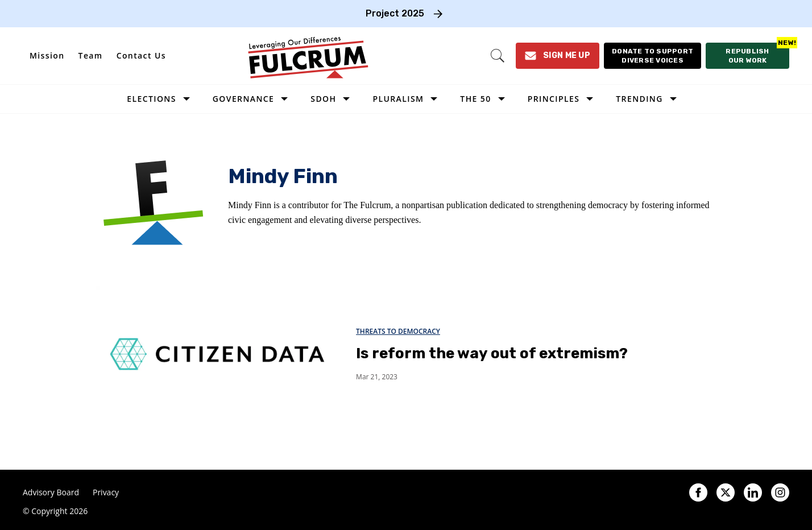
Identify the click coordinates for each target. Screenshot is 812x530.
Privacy (106, 492)
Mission (47, 55)
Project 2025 (395, 13)
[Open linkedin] (753, 492)
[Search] (498, 56)
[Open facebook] (698, 492)
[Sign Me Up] (558, 56)
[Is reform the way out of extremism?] (217, 353)
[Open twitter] (726, 492)
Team (91, 55)
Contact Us (141, 55)
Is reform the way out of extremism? (492, 353)
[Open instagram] (780, 492)
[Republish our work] (747, 56)
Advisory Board (51, 492)
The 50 (475, 99)
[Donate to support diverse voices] (652, 56)
